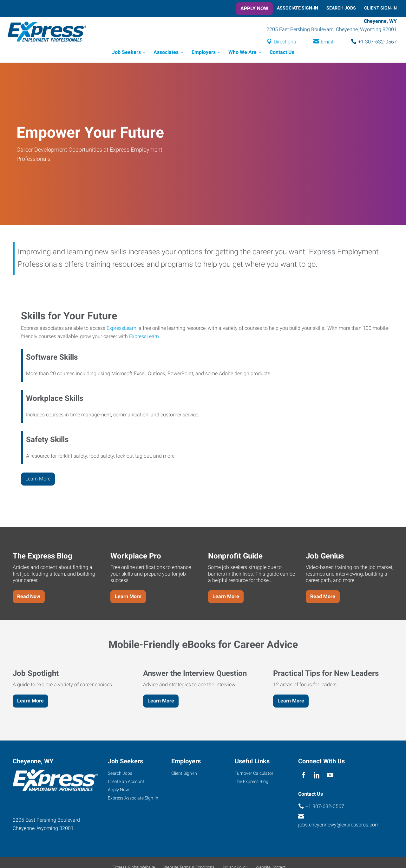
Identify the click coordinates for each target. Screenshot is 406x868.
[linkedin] (317, 777)
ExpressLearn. (145, 337)
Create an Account (126, 782)
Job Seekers (126, 53)
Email (327, 42)
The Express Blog (252, 782)
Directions (285, 42)
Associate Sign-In (298, 8)
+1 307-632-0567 (377, 42)
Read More (323, 597)
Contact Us (282, 53)
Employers (204, 53)
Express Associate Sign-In (133, 799)
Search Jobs (341, 8)
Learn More (38, 480)
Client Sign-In (380, 8)
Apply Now (254, 8)
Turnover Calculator (254, 774)
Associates (166, 53)
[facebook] (303, 777)
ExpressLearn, (122, 329)
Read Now (29, 597)
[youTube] (330, 777)
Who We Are (242, 53)
